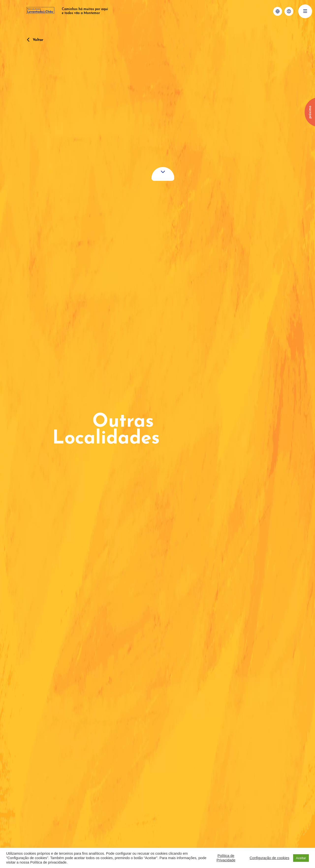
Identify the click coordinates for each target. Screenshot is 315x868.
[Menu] (305, 11)
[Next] (308, 111)
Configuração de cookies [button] (269, 858)
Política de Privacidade (226, 858)
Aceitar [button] (301, 858)
